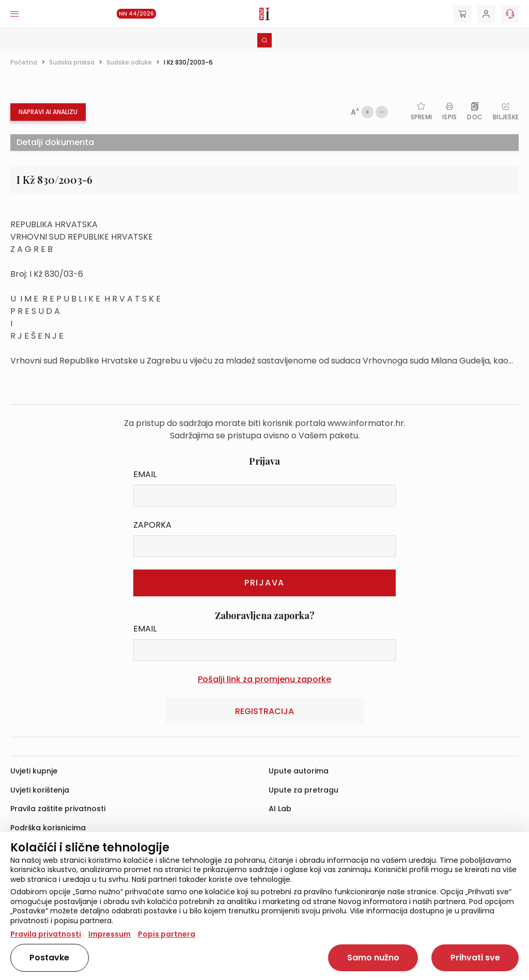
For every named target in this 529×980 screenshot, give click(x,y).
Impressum (110, 934)
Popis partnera (167, 934)
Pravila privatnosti (46, 934)
